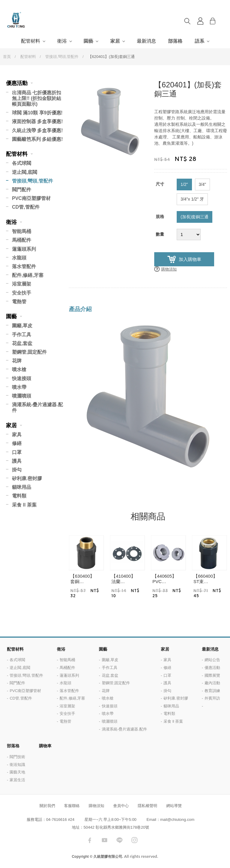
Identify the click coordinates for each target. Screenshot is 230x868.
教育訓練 (212, 691)
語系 (199, 41)
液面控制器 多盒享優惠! (37, 121)
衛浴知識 (17, 765)
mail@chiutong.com (177, 820)
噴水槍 (19, 369)
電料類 (19, 496)
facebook (90, 840)
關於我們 (47, 806)
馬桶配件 (22, 240)
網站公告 (212, 660)
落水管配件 (24, 266)
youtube (105, 840)
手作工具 (22, 335)
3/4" (202, 184)
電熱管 (19, 302)
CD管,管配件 (26, 207)
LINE (119, 840)
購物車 (217, 21)
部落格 (175, 41)
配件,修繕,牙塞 (28, 275)
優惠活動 (17, 83)
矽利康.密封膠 (27, 478)
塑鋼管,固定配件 (29, 352)
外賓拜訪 (212, 698)
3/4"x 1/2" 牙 (192, 199)
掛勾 (17, 470)
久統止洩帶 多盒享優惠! (37, 130)
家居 (115, 41)
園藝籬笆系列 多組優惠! (37, 139)
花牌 (17, 361)
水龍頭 (19, 258)
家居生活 (17, 780)
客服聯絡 (72, 806)
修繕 (17, 443)
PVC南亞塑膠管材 (31, 198)
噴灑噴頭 (22, 396)
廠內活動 (212, 683)
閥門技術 (17, 757)
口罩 (17, 452)
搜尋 (187, 21)
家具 (17, 435)
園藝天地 (17, 772)
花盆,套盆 (22, 343)
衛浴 (62, 41)
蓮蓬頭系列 (24, 249)
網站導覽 (174, 806)
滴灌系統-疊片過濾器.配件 (37, 407)
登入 (200, 21)
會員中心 (121, 806)
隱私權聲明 (147, 806)
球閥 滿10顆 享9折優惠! (37, 113)
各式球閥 (22, 163)
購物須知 (169, 269)
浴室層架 (22, 284)
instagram (134, 840)
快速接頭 (22, 378)
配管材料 (31, 41)
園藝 (88, 41)
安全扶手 (22, 293)
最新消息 (146, 41)
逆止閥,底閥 (25, 172)
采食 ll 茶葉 (24, 505)
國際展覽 (212, 675)
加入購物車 (190, 259)
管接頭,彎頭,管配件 (62, 57)
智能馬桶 (22, 231)
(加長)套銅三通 (195, 217)
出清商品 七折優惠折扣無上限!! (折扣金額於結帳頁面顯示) (37, 98)
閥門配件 (22, 190)
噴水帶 (19, 387)
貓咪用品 (22, 487)
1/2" (184, 184)
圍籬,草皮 (22, 326)
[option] (110, 121)
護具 (17, 461)
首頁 (7, 57)
